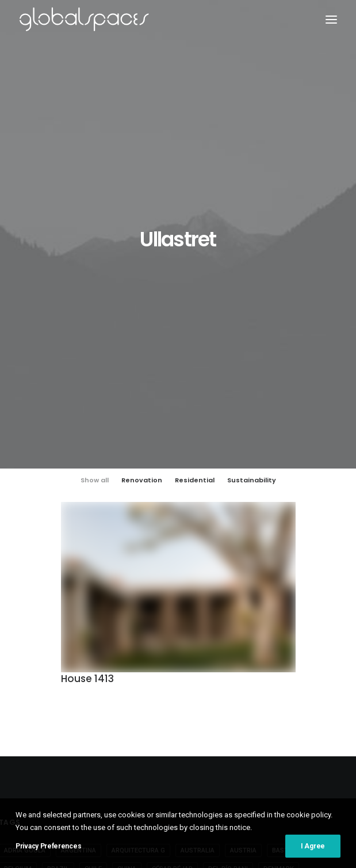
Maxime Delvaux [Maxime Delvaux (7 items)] (279, 679)
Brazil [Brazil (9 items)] (58, 624)
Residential (195, 235)
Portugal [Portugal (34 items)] (102, 697)
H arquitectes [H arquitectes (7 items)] (111, 660)
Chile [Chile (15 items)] (93, 624)
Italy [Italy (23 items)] (219, 660)
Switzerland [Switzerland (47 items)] (293, 716)
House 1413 (87, 433)
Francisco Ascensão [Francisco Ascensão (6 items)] (215, 642)
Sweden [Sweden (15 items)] (242, 716)
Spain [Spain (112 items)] (138, 716)
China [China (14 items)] (127, 624)
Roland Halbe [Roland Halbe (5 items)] (298, 697)
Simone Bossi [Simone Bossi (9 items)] (91, 716)
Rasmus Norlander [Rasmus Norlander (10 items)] (226, 697)
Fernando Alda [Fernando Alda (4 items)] (100, 642)
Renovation (142, 235)
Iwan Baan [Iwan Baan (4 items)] (259, 660)
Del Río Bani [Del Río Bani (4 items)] (228, 624)
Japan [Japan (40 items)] (303, 660)
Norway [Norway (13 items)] (56, 697)
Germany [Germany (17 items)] (280, 642)
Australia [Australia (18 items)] (198, 605)
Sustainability (252, 235)
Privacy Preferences (48, 855)
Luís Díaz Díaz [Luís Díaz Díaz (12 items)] (213, 679)
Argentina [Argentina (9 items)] (79, 605)
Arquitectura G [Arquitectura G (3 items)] (138, 605)
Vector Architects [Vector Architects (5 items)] (134, 734)
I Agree (313, 855)
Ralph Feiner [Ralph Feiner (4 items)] (156, 697)
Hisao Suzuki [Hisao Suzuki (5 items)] (173, 660)
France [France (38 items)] (153, 642)
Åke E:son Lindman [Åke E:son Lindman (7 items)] (213, 734)
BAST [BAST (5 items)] (280, 605)
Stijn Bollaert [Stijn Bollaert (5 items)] (188, 716)
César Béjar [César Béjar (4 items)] (172, 624)
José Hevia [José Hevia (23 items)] (110, 679)
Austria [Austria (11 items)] (243, 605)
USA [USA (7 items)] (81, 734)
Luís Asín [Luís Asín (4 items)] (159, 679)
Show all (95, 235)
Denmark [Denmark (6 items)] (279, 624)
